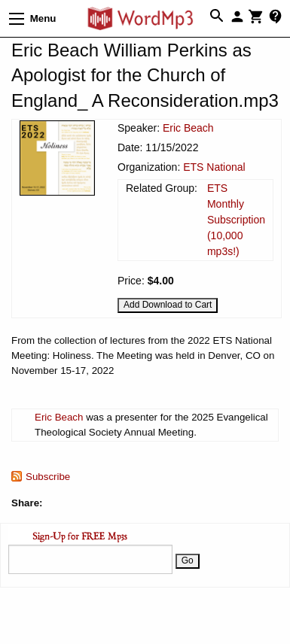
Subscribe (48, 477)
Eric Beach (188, 128)
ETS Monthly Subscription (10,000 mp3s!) (236, 220)
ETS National (214, 167)
